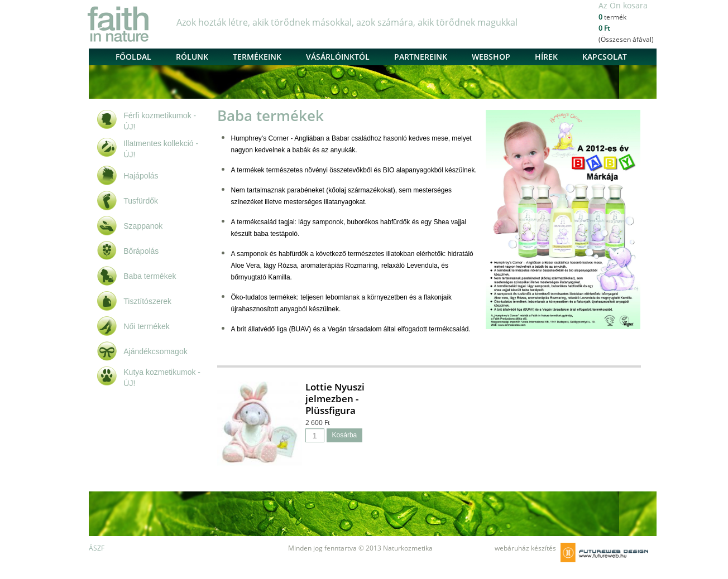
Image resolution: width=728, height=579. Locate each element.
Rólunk (192, 57)
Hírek (546, 57)
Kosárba (345, 435)
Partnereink (421, 57)
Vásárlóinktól (338, 57)
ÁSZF (97, 548)
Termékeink (257, 57)
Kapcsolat (605, 57)
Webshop (491, 57)
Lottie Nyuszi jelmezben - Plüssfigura (335, 399)
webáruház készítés (525, 548)
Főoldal (133, 57)
